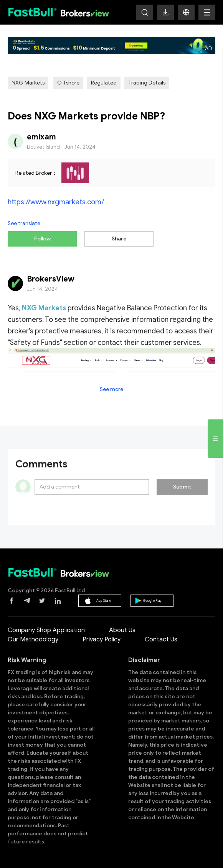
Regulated (104, 83)
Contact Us (161, 639)
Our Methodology (33, 639)
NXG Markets (28, 83)
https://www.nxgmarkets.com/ (56, 202)
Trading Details (147, 83)
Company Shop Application (46, 630)
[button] (186, 12)
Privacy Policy (102, 639)
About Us (122, 630)
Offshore (68, 83)
